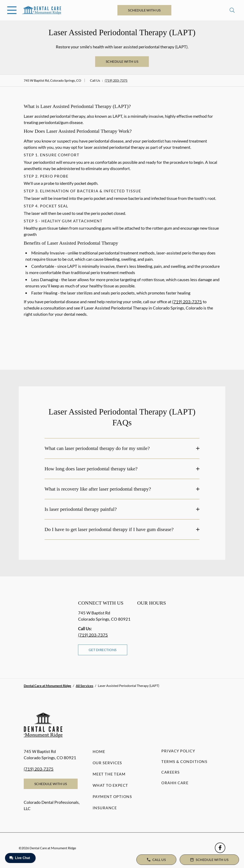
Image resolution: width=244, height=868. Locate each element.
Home (99, 752)
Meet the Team (109, 774)
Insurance (105, 808)
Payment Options (112, 797)
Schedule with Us (144, 10)
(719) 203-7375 (116, 80)
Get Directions (103, 650)
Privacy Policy (178, 751)
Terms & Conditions (184, 762)
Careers (171, 772)
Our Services (107, 763)
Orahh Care (175, 783)
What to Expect (110, 785)
